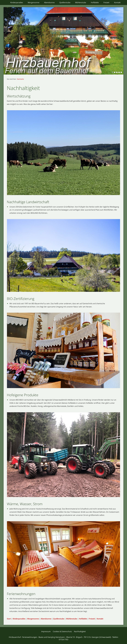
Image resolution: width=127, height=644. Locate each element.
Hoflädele (83, 619)
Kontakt (100, 619)
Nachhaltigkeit (80, 631)
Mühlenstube (72, 619)
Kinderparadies (19, 619)
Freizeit (92, 619)
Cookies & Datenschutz (62, 631)
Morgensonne (33, 619)
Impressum (46, 631)
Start (9, 619)
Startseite (20, 79)
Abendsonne (46, 619)
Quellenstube (59, 619)
